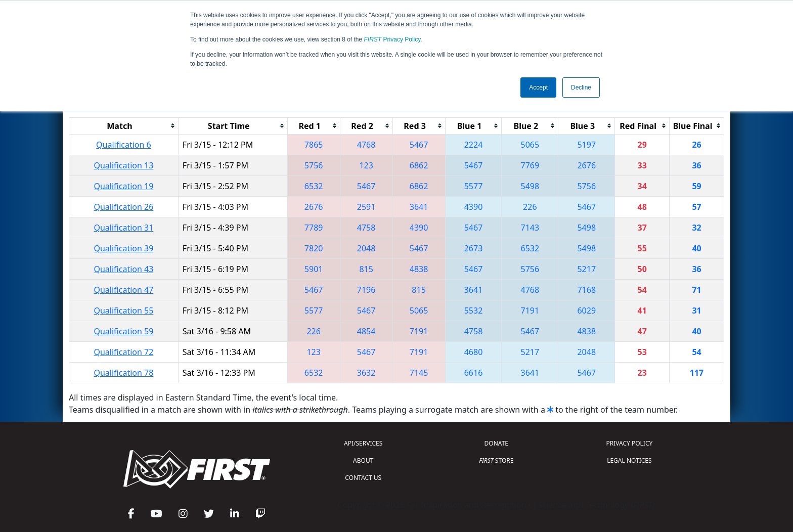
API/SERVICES (363, 443)
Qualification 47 (123, 290)
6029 (586, 311)
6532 (314, 186)
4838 (419, 269)
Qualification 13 (123, 165)
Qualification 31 (123, 228)
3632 (366, 373)
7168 (586, 290)
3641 (419, 207)
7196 (366, 290)
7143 (530, 228)
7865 (314, 145)
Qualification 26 (123, 207)
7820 (314, 248)
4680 (474, 352)
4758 (366, 228)
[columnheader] (124, 126)
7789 (314, 228)
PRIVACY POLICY (629, 443)
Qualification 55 (123, 311)
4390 (474, 207)
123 (366, 165)
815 (366, 269)
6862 (419, 165)
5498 (530, 186)
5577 (474, 186)
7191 (530, 311)
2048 (366, 248)
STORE (496, 460)
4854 (366, 331)
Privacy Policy (392, 39)
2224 (474, 145)
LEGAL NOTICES (629, 460)
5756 (314, 165)
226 (530, 207)
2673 (474, 248)
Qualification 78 (123, 373)
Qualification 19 (123, 186)
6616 (474, 373)
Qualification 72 (123, 352)
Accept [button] (538, 87)
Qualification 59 (123, 331)
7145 (419, 373)
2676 (586, 165)
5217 (586, 269)
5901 (314, 269)
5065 (530, 145)
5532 (474, 311)
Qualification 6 (124, 145)
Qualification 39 (123, 248)
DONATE (496, 443)
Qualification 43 (123, 269)
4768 (366, 145)
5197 (586, 145)
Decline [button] (581, 87)
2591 (366, 207)
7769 (530, 165)
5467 (419, 145)
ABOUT (363, 460)
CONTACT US (363, 478)
